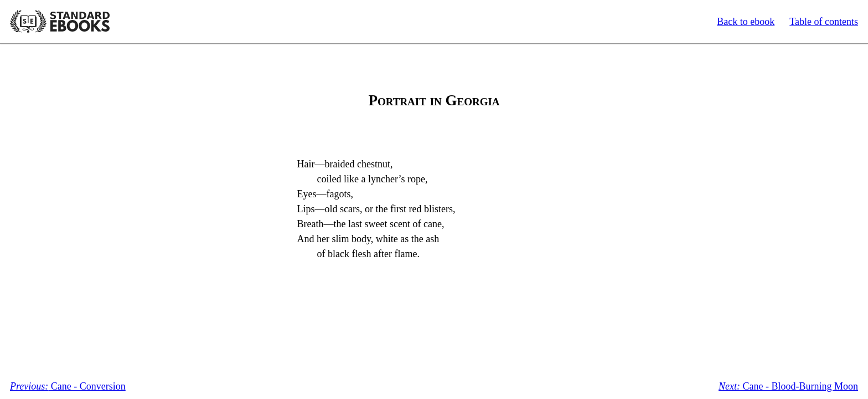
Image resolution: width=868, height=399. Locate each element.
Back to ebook (746, 22)
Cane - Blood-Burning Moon (788, 386)
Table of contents (824, 22)
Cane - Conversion (68, 386)
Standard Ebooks (60, 22)
